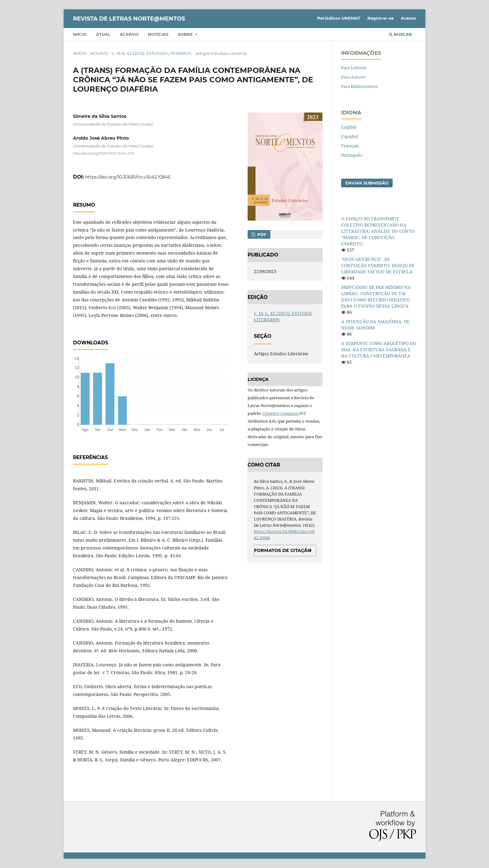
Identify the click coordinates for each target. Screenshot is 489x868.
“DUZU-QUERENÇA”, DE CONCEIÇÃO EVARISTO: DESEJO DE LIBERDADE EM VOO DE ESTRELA (378, 265)
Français (350, 146)
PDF (261, 234)
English (349, 127)
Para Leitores (354, 68)
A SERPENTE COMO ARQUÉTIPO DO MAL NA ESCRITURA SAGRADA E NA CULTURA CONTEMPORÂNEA (379, 350)
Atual (103, 34)
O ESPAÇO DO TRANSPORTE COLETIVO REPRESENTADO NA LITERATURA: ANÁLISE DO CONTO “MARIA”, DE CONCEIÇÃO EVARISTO (378, 231)
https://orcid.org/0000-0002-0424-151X (104, 153)
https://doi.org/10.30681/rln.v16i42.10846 (128, 177)
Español (349, 136)
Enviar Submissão (367, 183)
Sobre (186, 34)
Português (352, 155)
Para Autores (354, 77)
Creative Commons (281, 413)
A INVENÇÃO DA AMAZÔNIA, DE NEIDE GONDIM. (375, 325)
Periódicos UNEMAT (339, 18)
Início (80, 34)
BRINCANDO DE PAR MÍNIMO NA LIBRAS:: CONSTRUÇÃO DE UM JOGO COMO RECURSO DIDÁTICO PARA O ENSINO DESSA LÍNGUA (376, 297)
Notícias (158, 34)
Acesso (408, 18)
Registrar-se (380, 18)
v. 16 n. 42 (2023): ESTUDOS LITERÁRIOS (152, 53)
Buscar (400, 34)
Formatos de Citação (283, 550)
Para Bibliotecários (359, 86)
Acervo (129, 34)
